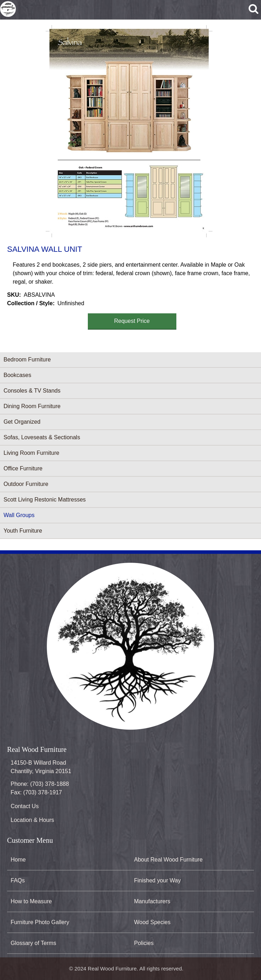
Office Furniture (23, 468)
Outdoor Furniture (26, 484)
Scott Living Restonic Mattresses (45, 500)
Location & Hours (32, 820)
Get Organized (22, 422)
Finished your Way (158, 880)
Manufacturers (152, 901)
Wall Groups (19, 515)
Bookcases (17, 375)
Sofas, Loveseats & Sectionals (42, 437)
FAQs (18, 880)
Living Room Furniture (31, 453)
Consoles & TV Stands (32, 391)
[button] (129, 131)
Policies (144, 943)
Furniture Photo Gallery (40, 922)
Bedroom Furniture (27, 359)
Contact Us (25, 806)
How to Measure (31, 901)
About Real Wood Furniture (169, 860)
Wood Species (152, 922)
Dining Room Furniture (32, 406)
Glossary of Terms (33, 943)
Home (18, 860)
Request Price (132, 321)
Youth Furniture (23, 531)
